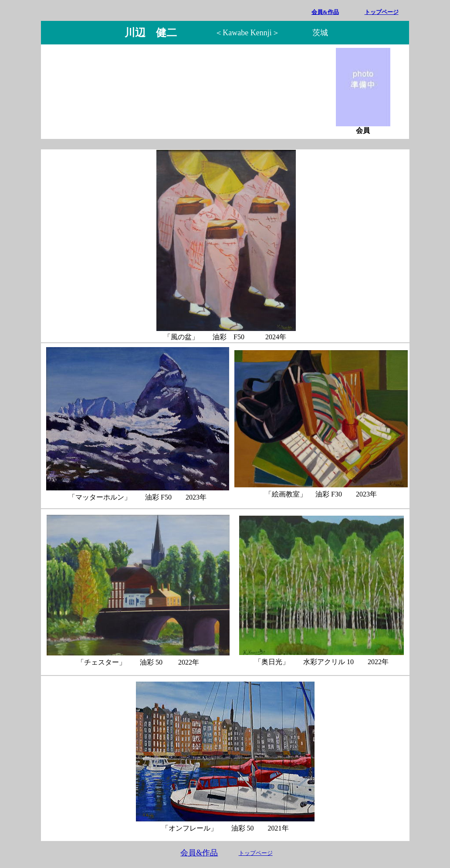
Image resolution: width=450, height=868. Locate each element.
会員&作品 (199, 853)
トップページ (382, 12)
